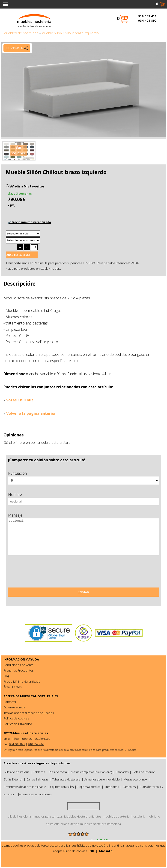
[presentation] (43, 573)
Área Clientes (12, 687)
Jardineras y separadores (35, 794)
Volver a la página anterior (31, 413)
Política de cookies (16, 718)
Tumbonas (112, 787)
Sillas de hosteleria (17, 772)
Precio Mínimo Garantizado (22, 681)
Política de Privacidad (18, 724)
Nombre (15, 494)
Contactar (10, 702)
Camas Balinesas (37, 779)
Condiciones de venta (18, 665)
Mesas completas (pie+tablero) (91, 772)
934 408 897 (147, 21)
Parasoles (129, 787)
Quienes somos (14, 707)
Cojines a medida (89, 787)
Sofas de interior (144, 772)
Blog (6, 676)
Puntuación (17, 473)
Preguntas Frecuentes (18, 670)
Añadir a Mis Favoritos (25, 186)
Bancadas (122, 772)
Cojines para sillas (62, 787)
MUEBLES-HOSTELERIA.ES (39, 696)
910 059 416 (147, 16)
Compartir (14, 48)
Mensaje (15, 515)
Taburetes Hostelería (66, 779)
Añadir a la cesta (18, 255)
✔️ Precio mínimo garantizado (29, 222)
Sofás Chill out (20, 400)
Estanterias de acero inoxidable (25, 787)
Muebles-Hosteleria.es (31, 733)
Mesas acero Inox (135, 779)
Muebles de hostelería (21, 33)
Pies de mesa (58, 772)
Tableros (39, 772)
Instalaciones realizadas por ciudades (29, 713)
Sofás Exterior (13, 779)
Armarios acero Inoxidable (102, 779)
